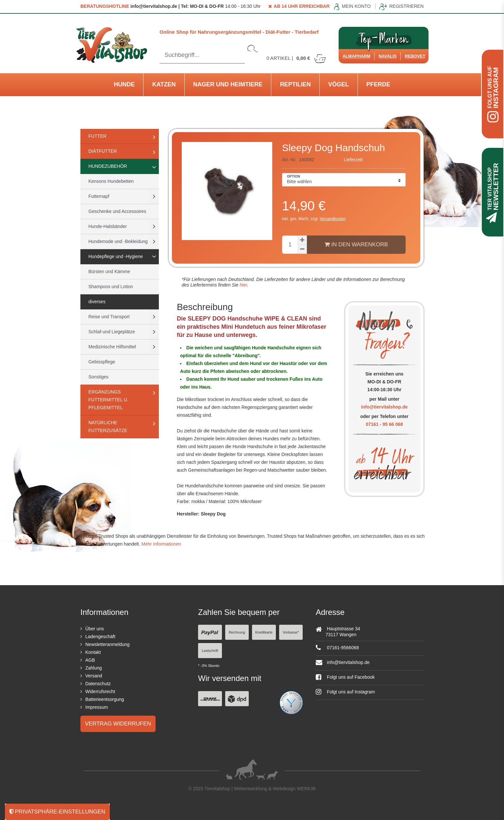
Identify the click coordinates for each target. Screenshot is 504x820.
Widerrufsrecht (100, 691)
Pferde (378, 84)
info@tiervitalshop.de (385, 407)
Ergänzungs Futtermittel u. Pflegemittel (109, 400)
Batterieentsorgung (105, 699)
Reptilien (295, 84)
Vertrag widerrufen (118, 724)
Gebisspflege (102, 362)
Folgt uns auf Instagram (345, 692)
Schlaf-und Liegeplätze (112, 332)
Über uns (95, 629)
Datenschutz (98, 684)
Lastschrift (210, 651)
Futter (98, 136)
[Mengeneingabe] (290, 245)
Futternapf (99, 196)
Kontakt (93, 652)
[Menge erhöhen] (302, 240)
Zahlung (94, 668)
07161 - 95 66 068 (384, 424)
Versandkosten (333, 219)
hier (243, 285)
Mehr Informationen (161, 544)
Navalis (387, 56)
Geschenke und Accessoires (118, 211)
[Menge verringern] (302, 249)
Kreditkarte (264, 632)
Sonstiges (99, 377)
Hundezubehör (108, 166)
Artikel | (296, 58)
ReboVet (415, 56)
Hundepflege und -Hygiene (116, 256)
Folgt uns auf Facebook (345, 677)
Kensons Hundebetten (111, 181)
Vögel (338, 84)
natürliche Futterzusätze (108, 427)
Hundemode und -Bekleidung (118, 241)
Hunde (124, 84)
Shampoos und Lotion (111, 287)
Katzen (164, 84)
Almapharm (356, 56)
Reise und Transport (109, 317)
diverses (97, 302)
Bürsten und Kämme (109, 271)
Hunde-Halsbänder (108, 226)
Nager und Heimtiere (228, 84)
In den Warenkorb (356, 244)
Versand (94, 676)
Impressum (97, 707)
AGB (90, 660)
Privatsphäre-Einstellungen (57, 812)
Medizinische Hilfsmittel (112, 347)
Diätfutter (103, 151)
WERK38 (306, 789)
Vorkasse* (291, 632)
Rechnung (237, 632)
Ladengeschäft (100, 637)
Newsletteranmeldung (107, 644)
